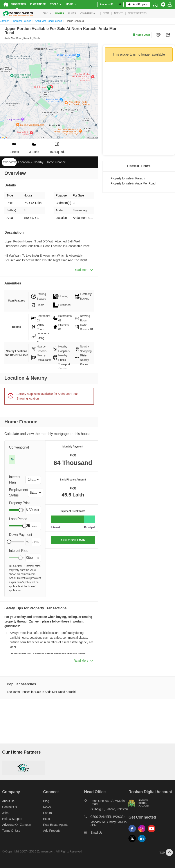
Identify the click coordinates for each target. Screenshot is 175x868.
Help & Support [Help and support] (12, 819)
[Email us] (106, 834)
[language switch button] (155, 4)
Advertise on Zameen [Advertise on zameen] (17, 825)
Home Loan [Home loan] (141, 35)
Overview (9, 162)
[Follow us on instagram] (143, 832)
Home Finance (56, 162)
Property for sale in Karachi (128, 178)
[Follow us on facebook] (133, 832)
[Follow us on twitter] (133, 842)
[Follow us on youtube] (153, 832)
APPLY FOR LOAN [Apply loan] (73, 540)
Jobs (5, 813)
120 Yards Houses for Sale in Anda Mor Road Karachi (41, 692)
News (47, 807)
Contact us (10, 807)
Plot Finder (38, 4)
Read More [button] (83, 270)
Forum (47, 813)
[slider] (21, 510)
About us (8, 801)
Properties (18, 4)
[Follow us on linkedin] (143, 842)
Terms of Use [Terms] (11, 831)
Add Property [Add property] (52, 831)
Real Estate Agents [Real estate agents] (56, 825)
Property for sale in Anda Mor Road (133, 183)
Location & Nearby (31, 162)
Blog (46, 801)
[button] (33, 480)
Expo (46, 819)
